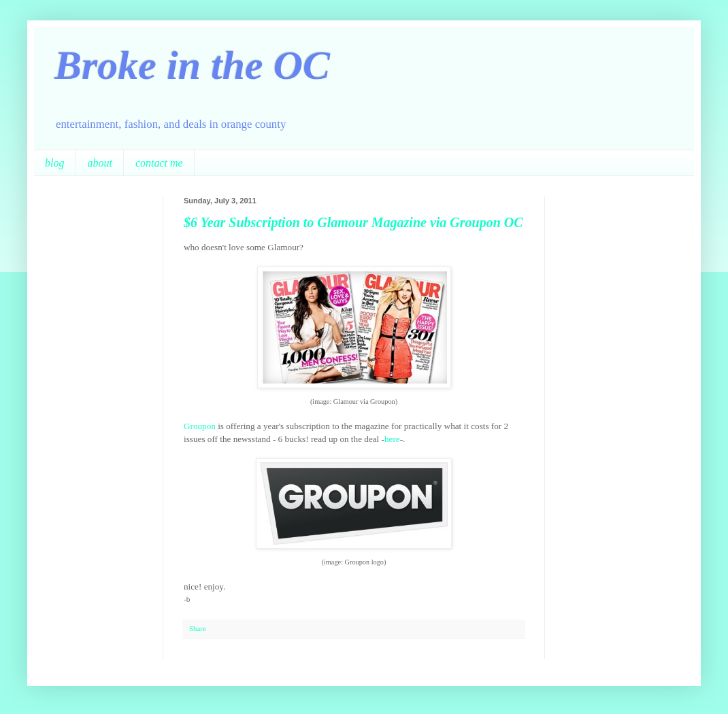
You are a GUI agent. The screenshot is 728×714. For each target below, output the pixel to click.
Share (198, 628)
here (392, 439)
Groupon (200, 426)
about (99, 163)
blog (54, 163)
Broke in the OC (192, 65)
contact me (159, 163)
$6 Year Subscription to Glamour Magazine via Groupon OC (353, 222)
